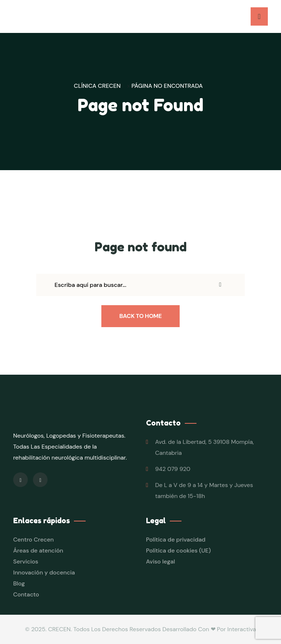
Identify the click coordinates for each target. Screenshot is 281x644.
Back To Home (140, 316)
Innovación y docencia (44, 572)
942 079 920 (173, 469)
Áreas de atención (38, 551)
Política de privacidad (176, 540)
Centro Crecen (33, 540)
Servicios (26, 561)
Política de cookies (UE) (178, 551)
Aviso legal (160, 561)
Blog (19, 583)
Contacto (26, 594)
